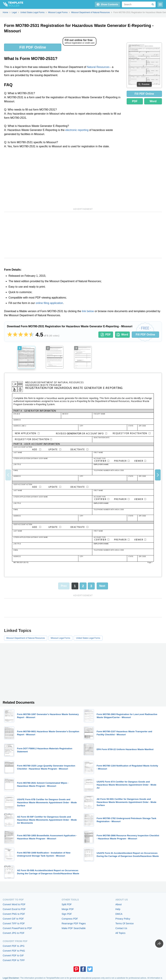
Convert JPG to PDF (14, 933)
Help (118, 909)
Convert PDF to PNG (14, 951)
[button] (158, 475)
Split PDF (67, 904)
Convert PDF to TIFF (14, 960)
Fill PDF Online (33, 47)
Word (153, 101)
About (119, 904)
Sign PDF (67, 914)
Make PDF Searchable (74, 928)
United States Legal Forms (88, 638)
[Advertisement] (64, 177)
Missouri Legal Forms (61, 638)
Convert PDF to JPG (14, 946)
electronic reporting (77, 130)
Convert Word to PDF (14, 904)
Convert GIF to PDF (13, 919)
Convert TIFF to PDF (14, 923)
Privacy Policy (123, 919)
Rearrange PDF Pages (74, 923)
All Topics (120, 933)
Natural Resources (98, 67)
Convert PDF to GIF (13, 955)
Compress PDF (70, 919)
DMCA (119, 914)
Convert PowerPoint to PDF (17, 928)
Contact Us (121, 928)
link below (88, 311)
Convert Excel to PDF (14, 909)
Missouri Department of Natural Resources (26, 638)
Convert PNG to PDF (14, 914)
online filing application (49, 303)
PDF (135, 101)
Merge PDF (68, 909)
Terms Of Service (125, 923)
